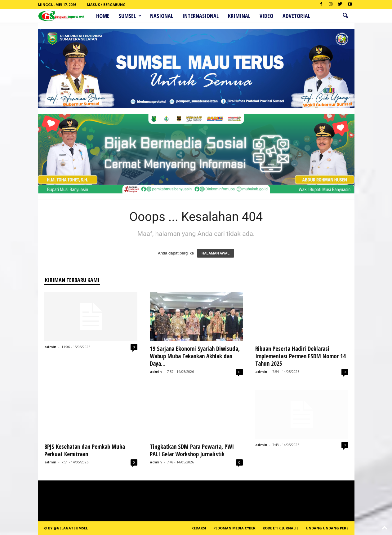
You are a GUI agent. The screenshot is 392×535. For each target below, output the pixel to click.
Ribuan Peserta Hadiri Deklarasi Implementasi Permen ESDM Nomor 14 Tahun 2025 (301, 356)
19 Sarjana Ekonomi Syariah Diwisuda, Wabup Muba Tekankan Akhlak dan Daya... (195, 356)
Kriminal (239, 16)
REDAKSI (199, 528)
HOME (103, 16)
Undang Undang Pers (327, 528)
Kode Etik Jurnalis (281, 528)
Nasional (162, 16)
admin (50, 347)
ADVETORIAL (296, 16)
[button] (345, 16)
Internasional (200, 16)
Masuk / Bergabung (106, 4)
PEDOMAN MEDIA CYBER (234, 528)
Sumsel (130, 16)
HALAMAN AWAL (216, 253)
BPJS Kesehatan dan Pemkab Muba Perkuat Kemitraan (85, 450)
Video (266, 16)
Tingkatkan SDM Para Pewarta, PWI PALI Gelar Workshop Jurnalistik (192, 450)
